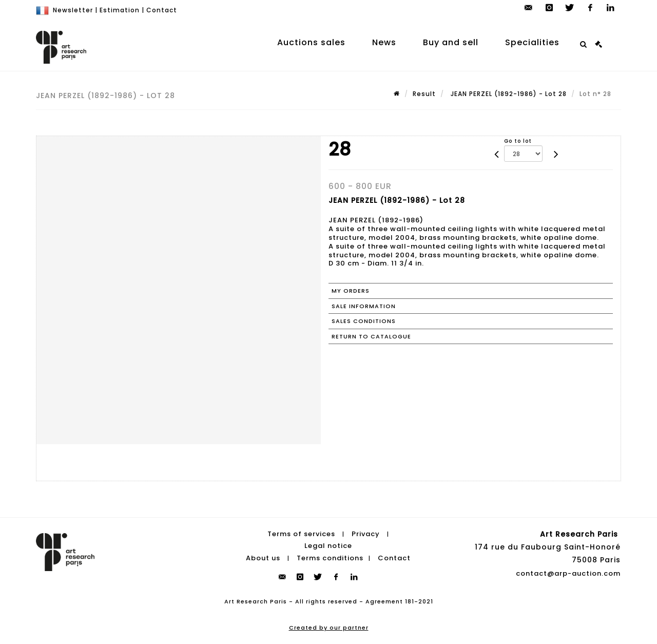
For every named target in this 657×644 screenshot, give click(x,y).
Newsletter (73, 10)
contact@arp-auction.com (568, 573)
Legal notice (328, 546)
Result (424, 94)
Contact (162, 10)
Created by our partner (329, 628)
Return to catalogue (371, 336)
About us (263, 558)
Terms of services (301, 534)
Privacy (366, 534)
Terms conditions (330, 558)
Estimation (120, 10)
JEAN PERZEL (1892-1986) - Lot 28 (508, 94)
